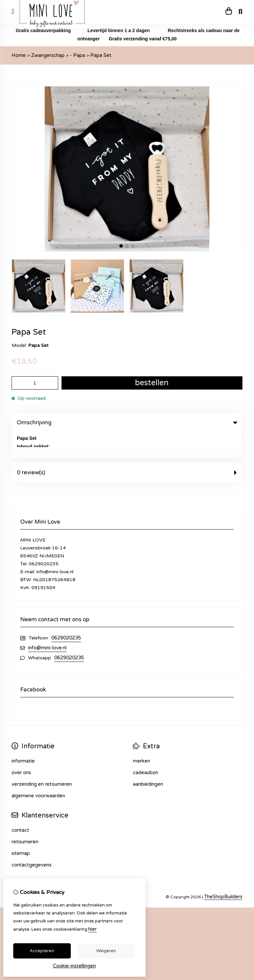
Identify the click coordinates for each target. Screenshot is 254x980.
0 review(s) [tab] (127, 446)
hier (92, 929)
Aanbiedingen (148, 758)
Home (19, 55)
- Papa (77, 55)
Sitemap (21, 827)
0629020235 (66, 612)
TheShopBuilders (223, 870)
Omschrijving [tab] (127, 422)
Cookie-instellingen (74, 966)
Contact (20, 804)
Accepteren (42, 951)
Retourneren (25, 816)
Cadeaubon (146, 746)
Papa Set (101, 55)
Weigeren (106, 951)
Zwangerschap (48, 55)
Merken (142, 735)
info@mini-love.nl (47, 622)
